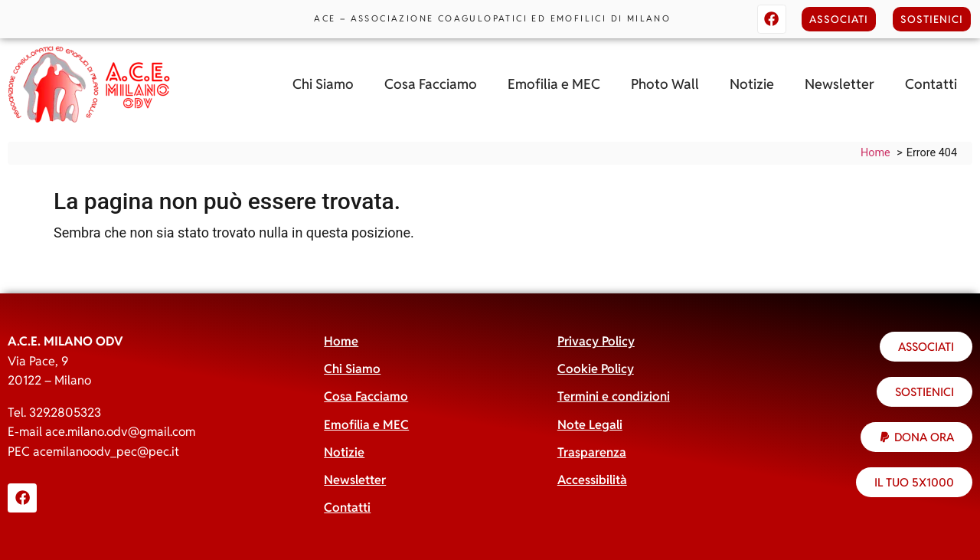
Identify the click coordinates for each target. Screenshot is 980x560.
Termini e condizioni (614, 396)
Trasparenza (592, 452)
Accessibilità (592, 480)
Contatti (931, 84)
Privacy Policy (596, 341)
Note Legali (590, 425)
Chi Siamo (323, 84)
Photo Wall (665, 84)
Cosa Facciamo (431, 84)
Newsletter (840, 84)
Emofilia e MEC (554, 84)
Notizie (752, 84)
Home (341, 341)
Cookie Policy (596, 369)
